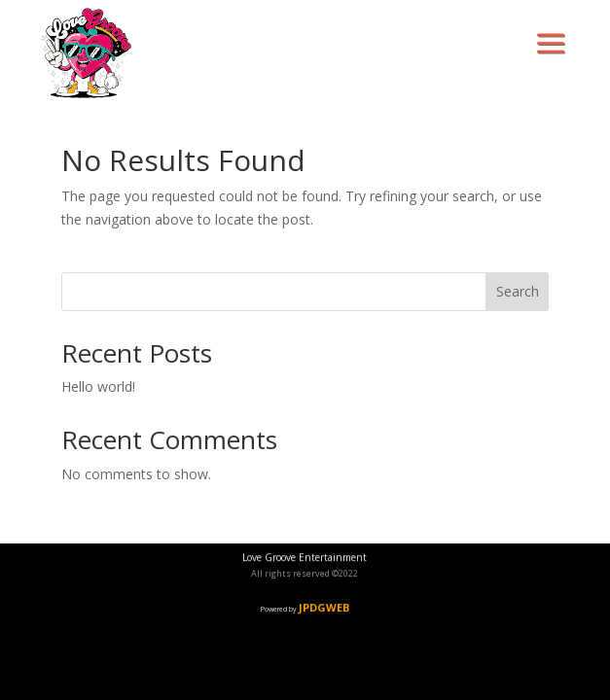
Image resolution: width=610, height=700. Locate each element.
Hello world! (98, 386)
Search (518, 291)
